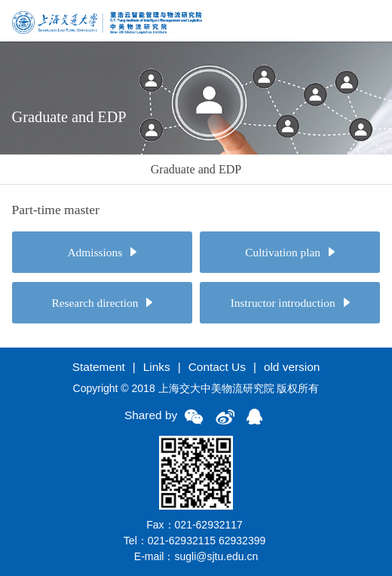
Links (157, 367)
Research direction (102, 303)
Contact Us (217, 367)
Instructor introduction (290, 303)
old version (292, 367)
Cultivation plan (290, 252)
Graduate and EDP (196, 169)
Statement (99, 367)
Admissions (103, 252)
